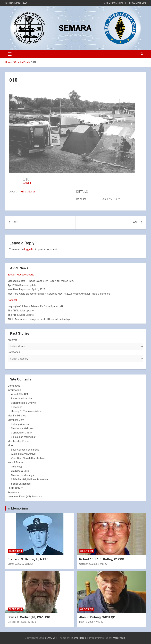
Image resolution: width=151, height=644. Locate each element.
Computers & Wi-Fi (22, 433)
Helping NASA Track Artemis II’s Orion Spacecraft (35, 306)
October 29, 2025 (88, 564)
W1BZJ (27, 183)
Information (14, 390)
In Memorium (18, 508)
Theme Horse (78, 638)
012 (16, 222)
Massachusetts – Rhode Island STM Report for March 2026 (41, 281)
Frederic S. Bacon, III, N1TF (28, 559)
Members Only (16, 420)
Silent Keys (15, 551)
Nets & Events (16, 462)
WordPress (119, 638)
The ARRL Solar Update (21, 311)
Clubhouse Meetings (22, 475)
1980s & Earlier (27, 192)
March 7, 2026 (15, 564)
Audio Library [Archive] (24, 454)
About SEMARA (20, 394)
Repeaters (13, 492)
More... (11, 445)
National (12, 300)
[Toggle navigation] (10, 54)
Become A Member (22, 399)
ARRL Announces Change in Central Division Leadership (39, 319)
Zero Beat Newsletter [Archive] (28, 458)
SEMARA (50, 638)
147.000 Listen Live (137, 3)
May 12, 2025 (86, 622)
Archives (12, 340)
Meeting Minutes (17, 416)
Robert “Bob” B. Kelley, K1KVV (102, 559)
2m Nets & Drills (20, 471)
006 (135, 222)
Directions (17, 407)
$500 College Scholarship (25, 450)
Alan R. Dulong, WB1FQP (97, 617)
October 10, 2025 (17, 622)
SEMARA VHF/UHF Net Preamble (29, 480)
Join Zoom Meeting (114, 3)
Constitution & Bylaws (23, 403)
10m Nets (16, 467)
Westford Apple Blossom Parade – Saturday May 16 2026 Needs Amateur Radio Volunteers (59, 294)
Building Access (20, 424)
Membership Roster (19, 441)
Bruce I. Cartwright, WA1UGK (29, 617)
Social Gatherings (21, 484)
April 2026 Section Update (22, 285)
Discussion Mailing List (24, 437)
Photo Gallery (15, 488)
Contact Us (14, 386)
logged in (29, 249)
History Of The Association (26, 411)
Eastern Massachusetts (21, 275)
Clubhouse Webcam (22, 428)
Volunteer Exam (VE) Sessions (25, 497)
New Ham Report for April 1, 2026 (26, 289)
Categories (14, 352)
